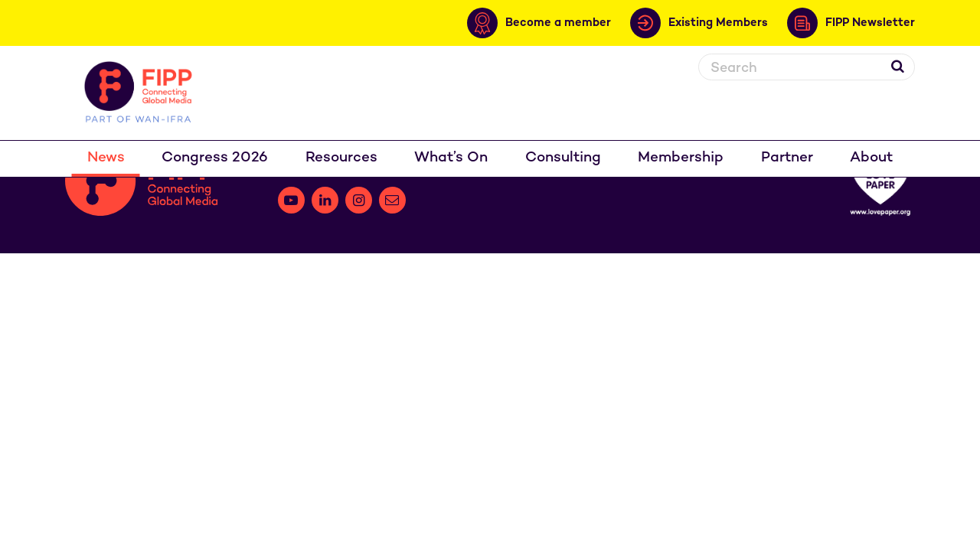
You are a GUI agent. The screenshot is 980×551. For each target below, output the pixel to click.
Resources (341, 158)
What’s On (451, 158)
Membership (681, 158)
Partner (787, 158)
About (871, 158)
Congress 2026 (215, 158)
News (106, 158)
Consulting (563, 158)
